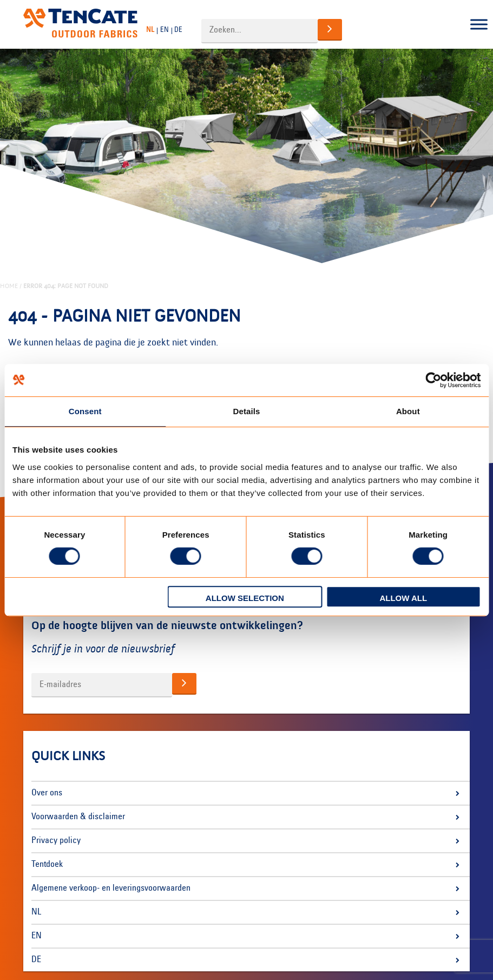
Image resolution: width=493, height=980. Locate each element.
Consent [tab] (85, 411)
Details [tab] (247, 411)
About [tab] (408, 411)
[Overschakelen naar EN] (166, 31)
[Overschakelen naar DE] (180, 31)
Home (9, 286)
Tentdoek (47, 865)
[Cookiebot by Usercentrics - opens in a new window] (433, 380)
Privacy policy (56, 841)
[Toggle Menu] (479, 24)
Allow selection (245, 598)
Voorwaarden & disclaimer (78, 817)
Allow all (403, 598)
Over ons (47, 793)
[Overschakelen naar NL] (152, 31)
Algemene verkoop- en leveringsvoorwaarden (111, 888)
